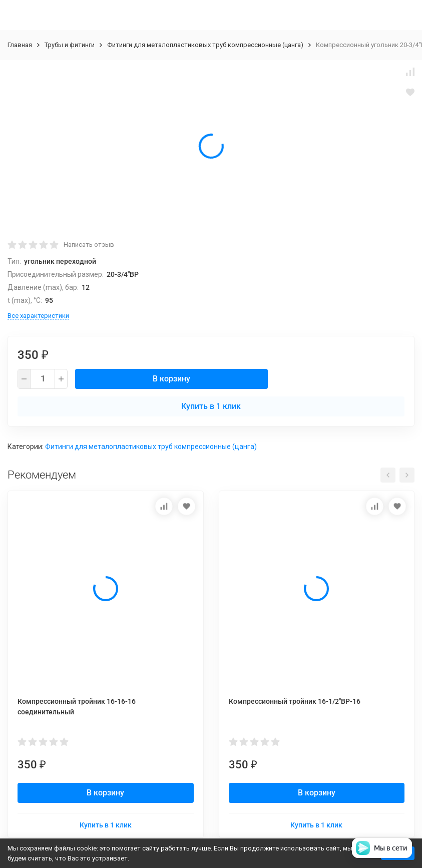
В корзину (171, 379)
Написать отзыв (89, 245)
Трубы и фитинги (70, 45)
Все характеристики (38, 316)
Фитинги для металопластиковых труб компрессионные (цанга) (205, 45)
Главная (20, 45)
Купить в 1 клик (211, 406)
